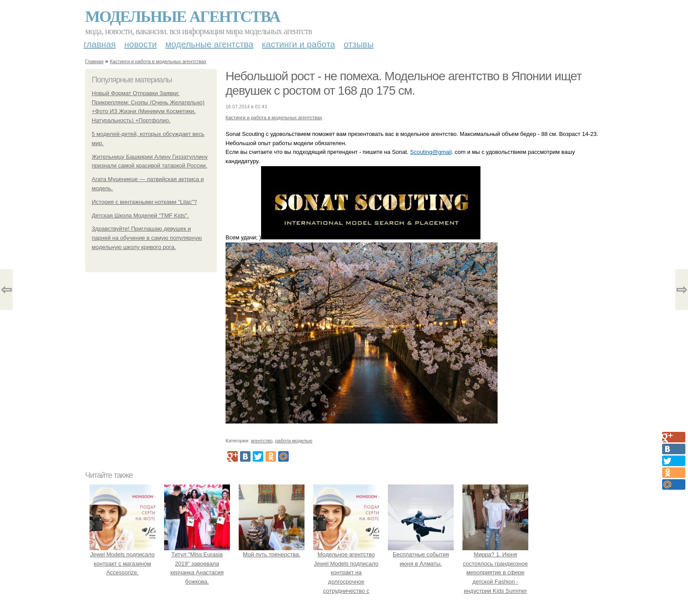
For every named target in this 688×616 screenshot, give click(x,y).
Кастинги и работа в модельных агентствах (158, 61)
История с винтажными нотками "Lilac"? (144, 202)
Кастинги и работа (299, 44)
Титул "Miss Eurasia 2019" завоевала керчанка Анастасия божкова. (197, 563)
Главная (100, 44)
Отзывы (358, 44)
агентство (262, 441)
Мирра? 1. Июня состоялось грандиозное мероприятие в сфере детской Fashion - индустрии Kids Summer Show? (495, 573)
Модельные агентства (183, 17)
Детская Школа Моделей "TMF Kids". (140, 215)
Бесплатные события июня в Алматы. (421, 554)
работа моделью (294, 441)
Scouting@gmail (431, 152)
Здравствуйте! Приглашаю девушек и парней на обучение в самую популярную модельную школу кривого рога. (147, 238)
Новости (140, 44)
